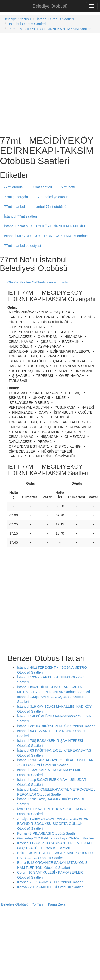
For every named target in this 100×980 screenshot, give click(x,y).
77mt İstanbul (14, 207)
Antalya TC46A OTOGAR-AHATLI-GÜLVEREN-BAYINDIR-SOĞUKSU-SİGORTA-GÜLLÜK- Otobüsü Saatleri (53, 824)
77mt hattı (67, 187)
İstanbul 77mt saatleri (20, 216)
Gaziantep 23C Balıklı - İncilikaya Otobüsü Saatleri (56, 838)
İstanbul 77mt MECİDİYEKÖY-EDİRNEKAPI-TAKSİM (44, 226)
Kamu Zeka (57, 904)
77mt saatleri (42, 187)
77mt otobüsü (14, 187)
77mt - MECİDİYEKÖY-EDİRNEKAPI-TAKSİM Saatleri (50, 29)
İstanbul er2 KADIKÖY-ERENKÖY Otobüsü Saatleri (56, 726)
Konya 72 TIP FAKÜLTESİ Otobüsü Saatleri (50, 887)
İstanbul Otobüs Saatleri (55, 19)
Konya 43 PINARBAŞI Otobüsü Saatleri (47, 833)
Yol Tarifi (38, 904)
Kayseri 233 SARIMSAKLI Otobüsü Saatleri (50, 882)
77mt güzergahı (16, 197)
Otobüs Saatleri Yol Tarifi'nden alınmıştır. (38, 282)
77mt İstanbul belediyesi (23, 246)
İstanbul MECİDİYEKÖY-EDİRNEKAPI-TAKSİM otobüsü (47, 236)
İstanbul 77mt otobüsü (50, 207)
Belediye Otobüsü (50, 6)
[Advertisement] (46, 84)
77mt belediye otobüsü (53, 197)
